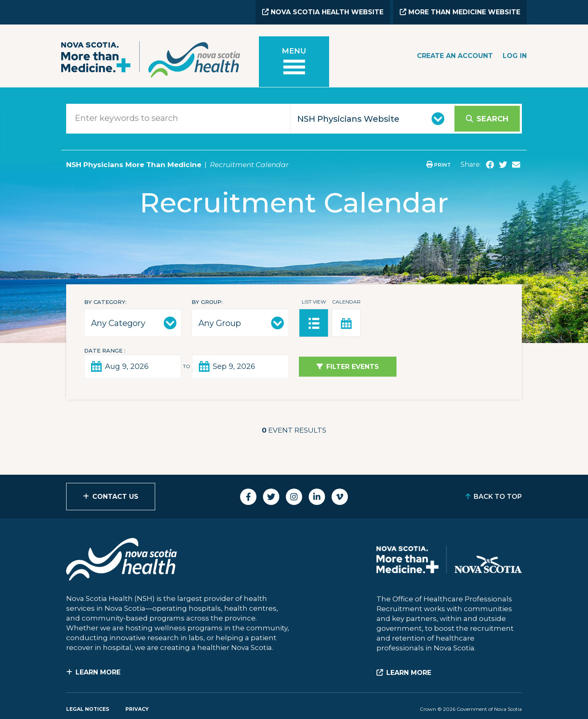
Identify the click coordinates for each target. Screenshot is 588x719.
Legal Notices (88, 709)
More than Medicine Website (460, 12)
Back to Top (498, 497)
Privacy (137, 709)
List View (314, 302)
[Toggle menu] (294, 62)
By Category (105, 302)
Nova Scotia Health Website (323, 12)
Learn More (98, 672)
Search (492, 119)
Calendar (346, 302)
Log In (515, 56)
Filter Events (353, 367)
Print (439, 165)
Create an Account (455, 56)
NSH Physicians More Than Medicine (134, 165)
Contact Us (115, 497)
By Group (206, 302)
